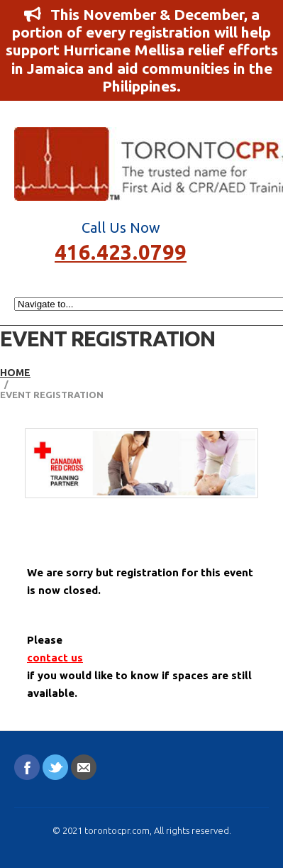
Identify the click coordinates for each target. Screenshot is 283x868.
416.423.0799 (121, 251)
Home (15, 373)
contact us (55, 658)
